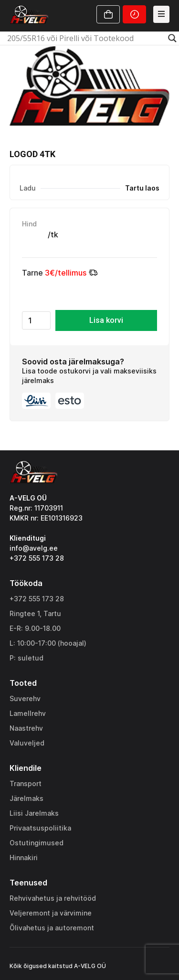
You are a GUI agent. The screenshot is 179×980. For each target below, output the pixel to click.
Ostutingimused (37, 843)
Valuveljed (27, 743)
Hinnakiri (24, 857)
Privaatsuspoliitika (40, 828)
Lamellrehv (28, 713)
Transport (26, 783)
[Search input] (85, 38)
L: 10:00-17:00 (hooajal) (48, 643)
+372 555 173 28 (37, 599)
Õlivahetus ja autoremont (52, 928)
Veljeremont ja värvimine (51, 913)
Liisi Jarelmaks (34, 813)
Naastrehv (26, 728)
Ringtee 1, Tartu (35, 613)
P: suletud (26, 658)
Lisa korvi (106, 320)
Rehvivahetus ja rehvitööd (53, 898)
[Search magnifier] (172, 38)
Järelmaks (26, 798)
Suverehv (25, 698)
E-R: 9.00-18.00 (35, 628)
